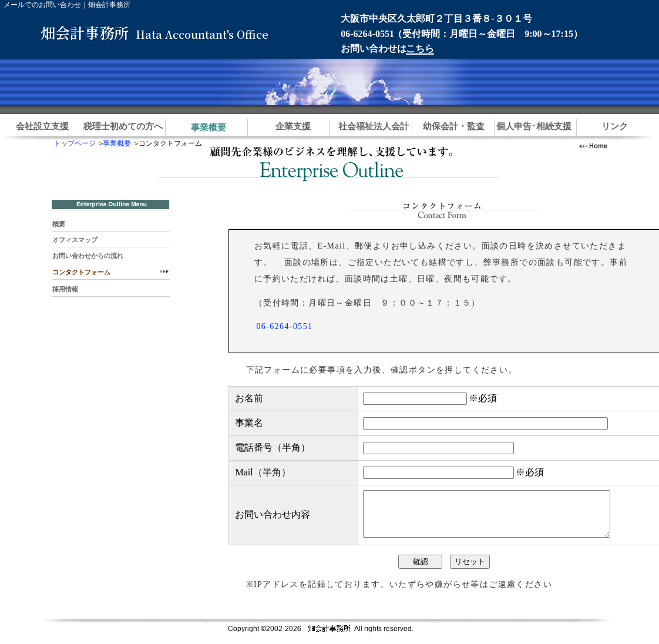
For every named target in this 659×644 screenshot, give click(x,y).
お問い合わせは (387, 48)
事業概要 (117, 143)
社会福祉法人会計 (374, 126)
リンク (615, 126)
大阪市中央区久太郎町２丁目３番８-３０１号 (436, 19)
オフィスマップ (75, 240)
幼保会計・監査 (454, 126)
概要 (59, 224)
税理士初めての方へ (123, 126)
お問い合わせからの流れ (88, 256)
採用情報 (65, 289)
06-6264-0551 (367, 34)
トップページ (75, 143)
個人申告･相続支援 (534, 126)
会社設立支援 (42, 126)
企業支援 (293, 126)
